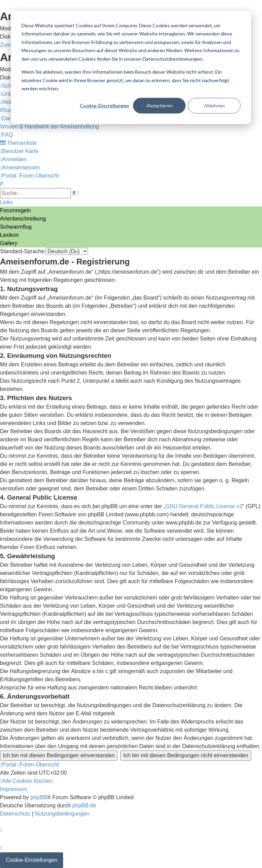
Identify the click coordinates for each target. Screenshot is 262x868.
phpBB (39, 797)
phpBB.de (84, 805)
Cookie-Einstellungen (104, 105)
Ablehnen (214, 105)
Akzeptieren (159, 105)
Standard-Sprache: (23, 251)
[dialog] (131, 67)
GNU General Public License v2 (204, 506)
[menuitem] (9, 110)
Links (6, 202)
